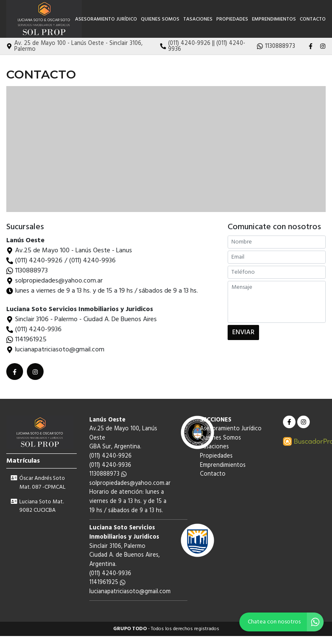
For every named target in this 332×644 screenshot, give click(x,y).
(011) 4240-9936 (92, 261)
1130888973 (31, 271)
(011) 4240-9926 (39, 261)
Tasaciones (198, 19)
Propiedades (232, 19)
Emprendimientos (274, 19)
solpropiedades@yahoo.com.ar (130, 483)
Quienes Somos (160, 19)
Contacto (313, 19)
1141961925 (31, 340)
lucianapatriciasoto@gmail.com (130, 592)
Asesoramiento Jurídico (106, 19)
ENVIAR (244, 335)
